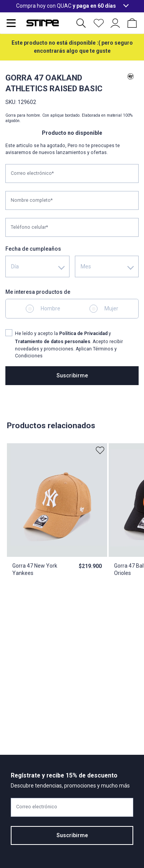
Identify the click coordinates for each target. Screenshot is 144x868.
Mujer (111, 308)
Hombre (50, 308)
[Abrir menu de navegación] (11, 23)
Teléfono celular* (29, 227)
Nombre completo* (32, 200)
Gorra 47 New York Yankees (35, 569)
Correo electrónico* (32, 173)
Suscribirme (72, 375)
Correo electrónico (37, 807)
